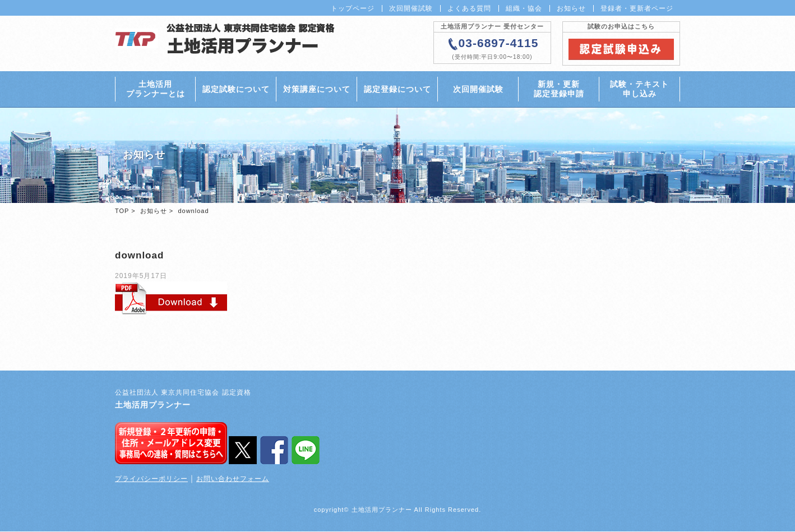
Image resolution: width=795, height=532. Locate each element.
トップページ (353, 8)
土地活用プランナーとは (156, 89)
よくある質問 (469, 8)
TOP (122, 211)
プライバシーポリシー (151, 479)
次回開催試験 (411, 8)
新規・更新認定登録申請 (559, 89)
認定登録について (397, 89)
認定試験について (236, 89)
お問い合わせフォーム (233, 479)
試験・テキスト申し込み (639, 89)
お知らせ (571, 8)
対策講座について (317, 89)
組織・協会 (524, 8)
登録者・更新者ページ (637, 8)
